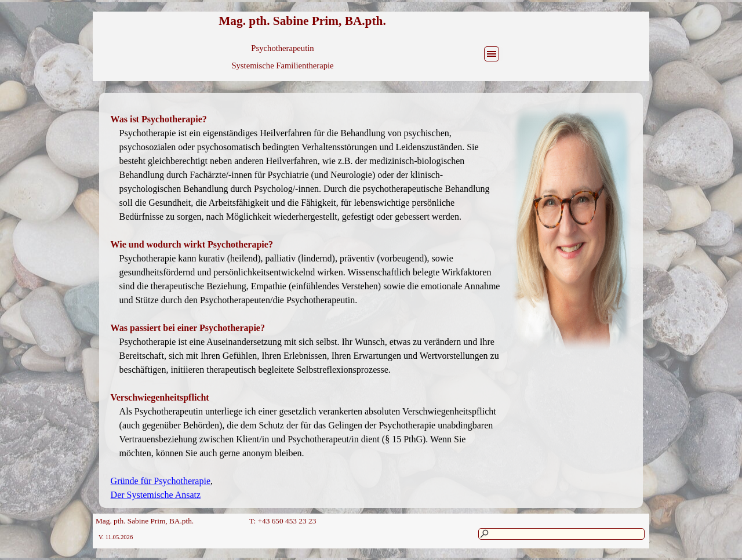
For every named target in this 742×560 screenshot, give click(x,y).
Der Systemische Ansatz (156, 495)
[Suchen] (561, 534)
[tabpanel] (305, 300)
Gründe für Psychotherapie (161, 481)
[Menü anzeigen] (492, 54)
